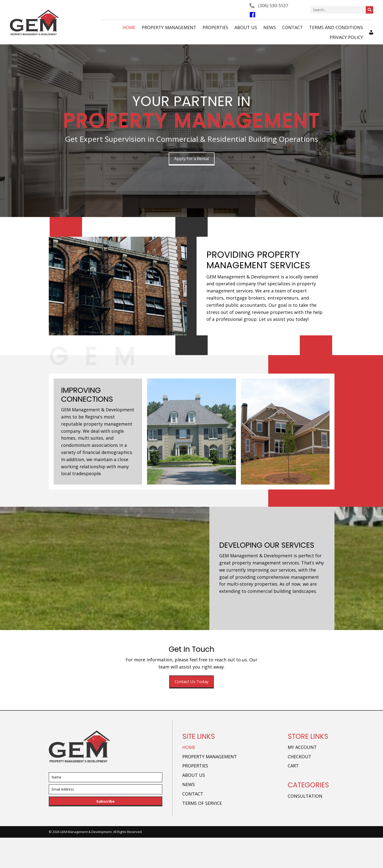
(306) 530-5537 (273, 5)
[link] (129, 27)
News (189, 785)
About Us (194, 776)
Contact (193, 795)
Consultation (305, 797)
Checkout (300, 757)
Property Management (210, 757)
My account (302, 748)
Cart (293, 766)
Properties (195, 766)
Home (189, 748)
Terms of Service (202, 804)
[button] (192, 159)
